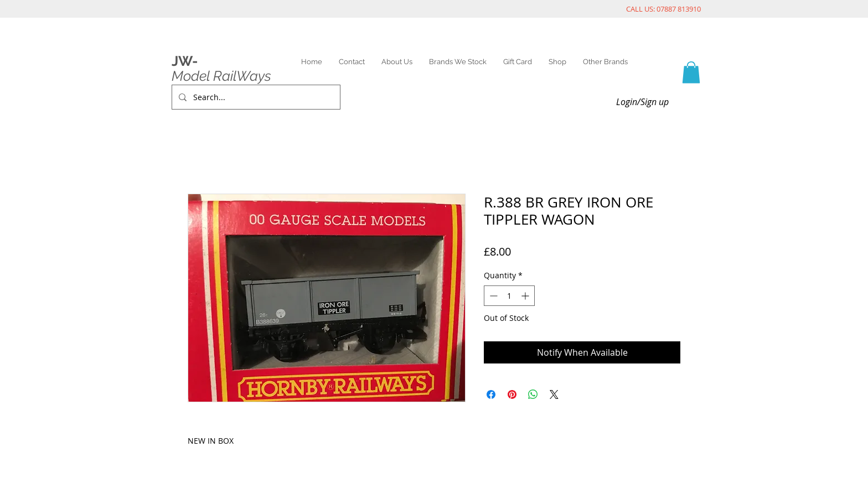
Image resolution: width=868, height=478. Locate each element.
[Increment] (526, 296)
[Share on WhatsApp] (533, 394)
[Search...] (255, 97)
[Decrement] (492, 296)
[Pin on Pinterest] (512, 394)
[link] (691, 72)
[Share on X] (554, 394)
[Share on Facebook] (491, 394)
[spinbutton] (509, 296)
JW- (185, 61)
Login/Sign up (642, 102)
